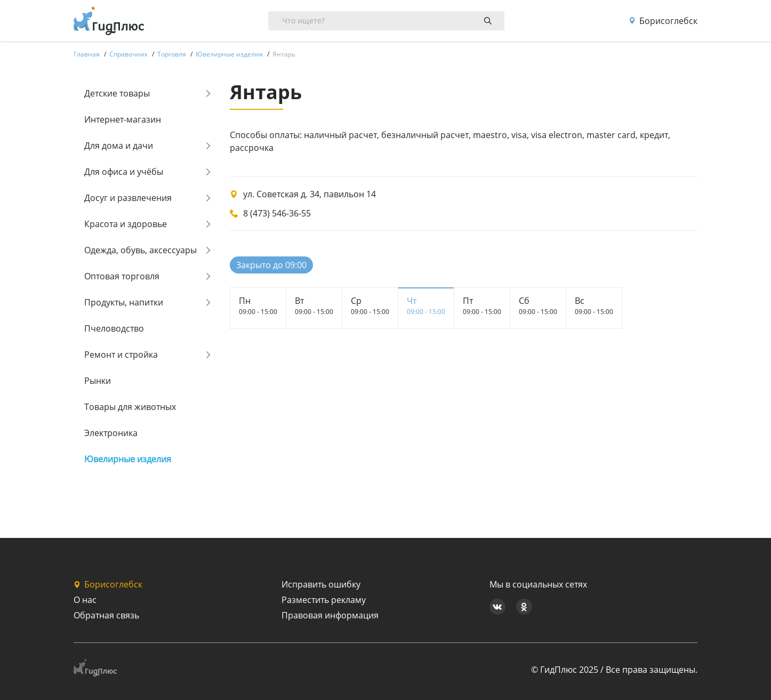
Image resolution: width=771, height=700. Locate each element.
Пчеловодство (114, 328)
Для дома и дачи (119, 146)
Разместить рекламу (324, 600)
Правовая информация (330, 615)
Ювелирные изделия (128, 459)
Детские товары (117, 93)
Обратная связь (106, 615)
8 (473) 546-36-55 (277, 213)
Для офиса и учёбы (124, 172)
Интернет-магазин (123, 119)
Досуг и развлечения (128, 198)
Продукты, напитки (124, 302)
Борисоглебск (663, 21)
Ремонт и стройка (121, 355)
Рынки (98, 381)
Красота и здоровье (126, 224)
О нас (85, 600)
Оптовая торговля (122, 276)
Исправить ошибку (321, 584)
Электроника (111, 433)
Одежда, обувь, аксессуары (140, 250)
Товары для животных (130, 407)
